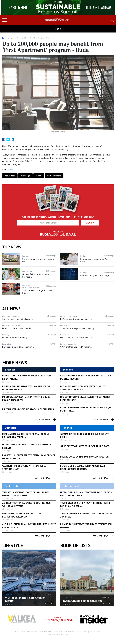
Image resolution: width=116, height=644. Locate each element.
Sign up (90, 223)
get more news (45, 420)
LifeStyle (9, 594)
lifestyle (13, 545)
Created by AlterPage (58, 635)
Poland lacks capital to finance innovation (84, 457)
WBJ (47, 38)
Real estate (7, 38)
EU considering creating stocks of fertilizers (28, 409)
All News (11, 309)
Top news (12, 247)
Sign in (58, 29)
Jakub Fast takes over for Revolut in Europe (85, 446)
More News (15, 363)
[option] (58, 8)
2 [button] (7, 604)
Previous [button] (8, 9)
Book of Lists (75, 545)
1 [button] (5, 604)
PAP (11, 170)
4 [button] (12, 604)
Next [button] (108, 8)
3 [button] (10, 604)
